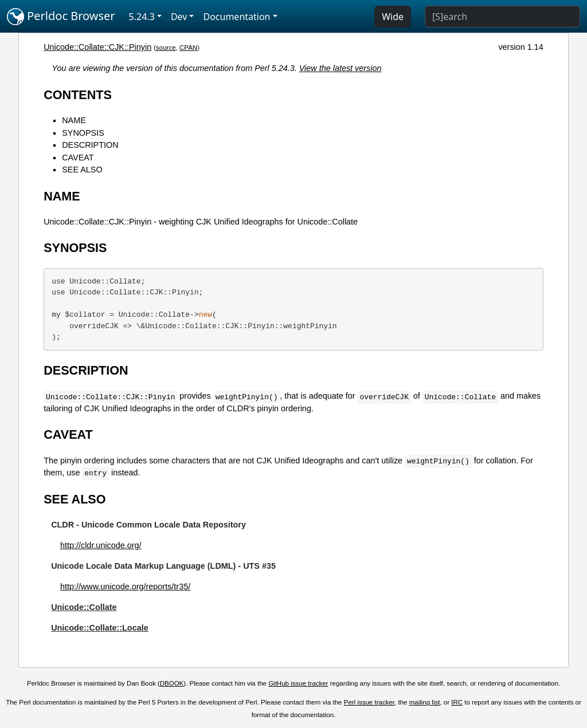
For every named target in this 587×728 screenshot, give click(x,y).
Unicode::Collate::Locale (100, 628)
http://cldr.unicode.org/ (101, 545)
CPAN (188, 48)
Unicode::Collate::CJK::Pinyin (97, 47)
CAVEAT (78, 158)
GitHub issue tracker (298, 683)
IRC (457, 702)
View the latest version (341, 68)
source (166, 48)
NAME (74, 120)
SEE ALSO (82, 170)
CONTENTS (78, 95)
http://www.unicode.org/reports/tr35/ (125, 587)
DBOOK (172, 683)
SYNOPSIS (83, 133)
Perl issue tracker (369, 702)
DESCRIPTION (90, 145)
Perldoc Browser (61, 17)
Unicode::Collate (84, 607)
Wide (393, 17)
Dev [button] (179, 17)
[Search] (502, 17)
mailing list (425, 702)
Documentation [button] (236, 17)
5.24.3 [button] (142, 17)
